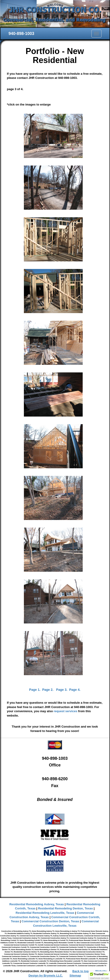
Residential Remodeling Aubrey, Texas (37, 904)
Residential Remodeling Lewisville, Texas (45, 913)
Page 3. (62, 690)
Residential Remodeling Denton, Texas (66, 908)
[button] (99, 976)
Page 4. (75, 690)
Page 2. (48, 690)
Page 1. (35, 690)
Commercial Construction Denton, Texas (50, 921)
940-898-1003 (21, 34)
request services (66, 711)
